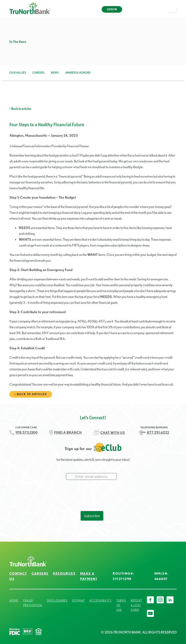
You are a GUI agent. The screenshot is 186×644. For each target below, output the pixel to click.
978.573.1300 (27, 433)
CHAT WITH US (113, 433)
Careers (38, 73)
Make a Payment (89, 576)
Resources (64, 573)
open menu (174, 12)
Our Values (18, 73)
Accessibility (100, 600)
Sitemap (78, 600)
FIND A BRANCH (68, 433)
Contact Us (18, 576)
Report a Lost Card (136, 605)
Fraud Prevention (33, 603)
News (55, 73)
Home (14, 600)
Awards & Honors (78, 73)
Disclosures (57, 600)
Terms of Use (121, 605)
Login (112, 9)
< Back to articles (20, 109)
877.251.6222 (158, 433)
